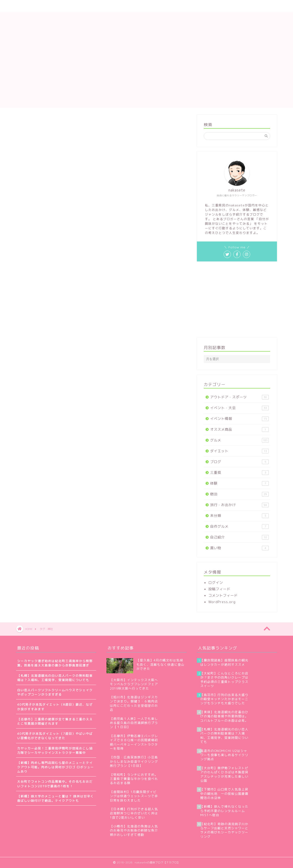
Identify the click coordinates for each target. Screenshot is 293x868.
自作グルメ (239, 526)
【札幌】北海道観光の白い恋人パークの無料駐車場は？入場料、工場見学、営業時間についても (55, 678)
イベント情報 (239, 419)
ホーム (27, 6)
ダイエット (239, 451)
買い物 (239, 548)
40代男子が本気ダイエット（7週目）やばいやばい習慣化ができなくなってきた (55, 736)
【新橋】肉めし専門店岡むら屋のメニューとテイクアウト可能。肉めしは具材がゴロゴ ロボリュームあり (56, 767)
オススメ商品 (239, 429)
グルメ (239, 440)
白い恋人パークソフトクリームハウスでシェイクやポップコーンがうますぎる (55, 692)
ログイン (216, 583)
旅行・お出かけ (239, 505)
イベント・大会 (239, 408)
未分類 (239, 516)
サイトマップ (98, 6)
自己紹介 (239, 537)
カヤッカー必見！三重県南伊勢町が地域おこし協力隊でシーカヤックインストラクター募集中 (55, 750)
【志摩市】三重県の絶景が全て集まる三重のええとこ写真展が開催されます (55, 721)
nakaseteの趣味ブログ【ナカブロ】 (146, 26)
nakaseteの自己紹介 (60, 6)
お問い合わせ (130, 6)
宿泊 (239, 494)
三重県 (239, 473)
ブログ (239, 462)
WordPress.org (222, 602)
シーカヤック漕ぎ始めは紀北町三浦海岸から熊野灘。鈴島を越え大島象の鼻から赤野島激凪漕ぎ (55, 663)
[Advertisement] (146, 76)
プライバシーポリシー (169, 6)
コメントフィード (223, 595)
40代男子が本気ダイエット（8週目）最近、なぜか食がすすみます (55, 707)
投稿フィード (219, 589)
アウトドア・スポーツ (239, 397)
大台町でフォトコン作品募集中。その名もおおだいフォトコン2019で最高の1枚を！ (55, 784)
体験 (239, 483)
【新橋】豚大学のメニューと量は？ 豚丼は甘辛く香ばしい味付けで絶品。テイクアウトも (56, 798)
